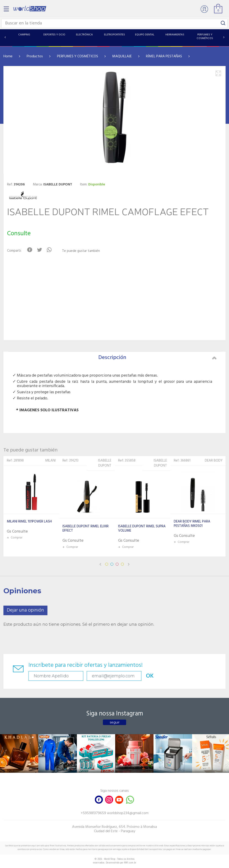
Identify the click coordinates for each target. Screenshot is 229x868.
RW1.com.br (130, 863)
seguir (115, 722)
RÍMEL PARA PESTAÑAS (164, 56)
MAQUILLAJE (122, 56)
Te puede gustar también (81, 251)
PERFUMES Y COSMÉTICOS (78, 56)
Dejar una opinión (25, 610)
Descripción (157, 358)
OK (150, 676)
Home (8, 56)
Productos (35, 56)
